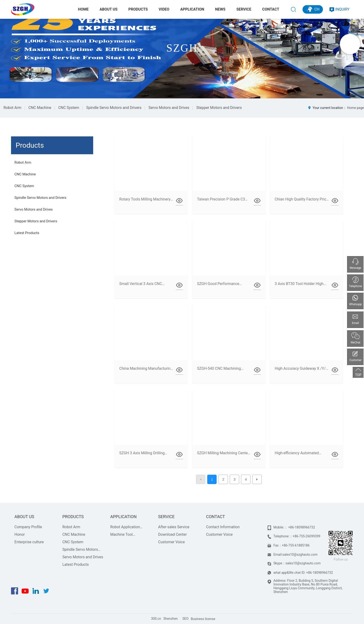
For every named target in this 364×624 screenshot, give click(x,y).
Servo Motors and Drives (169, 108)
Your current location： (336, 108)
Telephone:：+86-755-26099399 (297, 536)
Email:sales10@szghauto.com (295, 555)
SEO (185, 619)
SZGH (182, 48)
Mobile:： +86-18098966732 (294, 527)
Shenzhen (171, 619)
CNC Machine (40, 108)
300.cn (156, 619)
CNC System (69, 108)
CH (313, 9)
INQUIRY (340, 9)
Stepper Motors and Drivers (219, 108)
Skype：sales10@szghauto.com (297, 563)
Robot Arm (12, 108)
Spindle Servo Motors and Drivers (114, 108)
